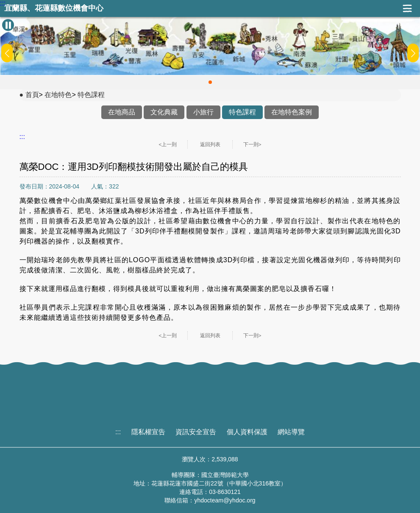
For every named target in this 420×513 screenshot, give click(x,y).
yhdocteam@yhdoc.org (225, 500)
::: (3, 3)
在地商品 (122, 112)
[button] (210, 82)
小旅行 (203, 112)
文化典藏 (164, 112)
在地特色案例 (292, 112)
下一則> (252, 144)
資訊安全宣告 (196, 432)
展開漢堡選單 (407, 8)
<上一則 (168, 144)
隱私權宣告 (148, 432)
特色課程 (91, 95)
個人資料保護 (247, 432)
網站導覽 (291, 432)
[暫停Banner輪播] (8, 25)
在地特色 (58, 95)
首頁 (32, 95)
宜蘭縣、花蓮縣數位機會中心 (54, 8)
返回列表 (210, 144)
